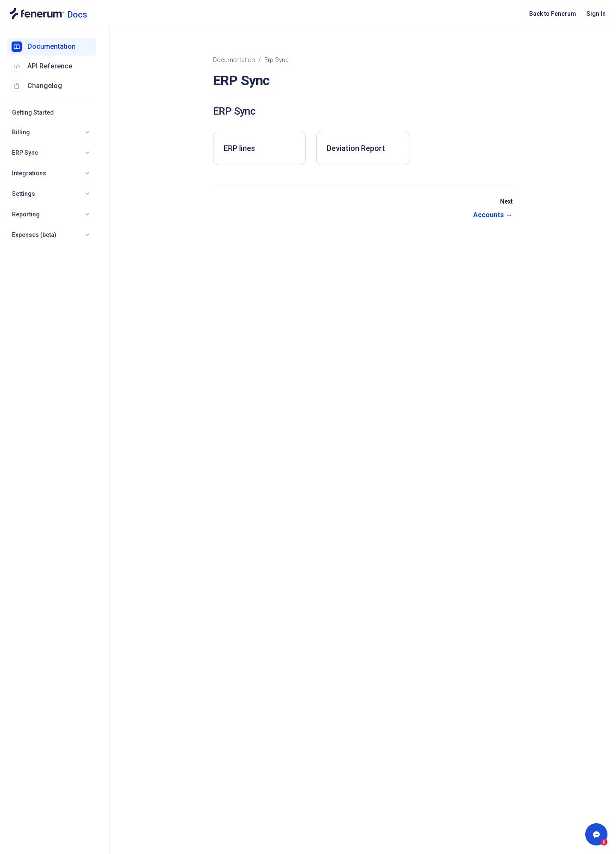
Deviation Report (356, 148)
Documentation (234, 60)
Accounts (493, 215)
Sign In (596, 14)
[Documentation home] (49, 13)
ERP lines (239, 148)
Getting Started (33, 112)
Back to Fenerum (553, 14)
